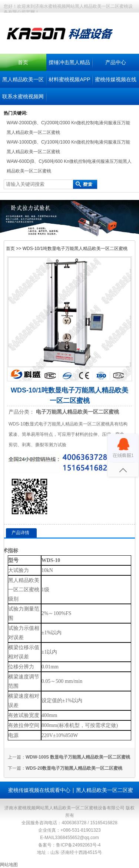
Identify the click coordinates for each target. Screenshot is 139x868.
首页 (23, 62)
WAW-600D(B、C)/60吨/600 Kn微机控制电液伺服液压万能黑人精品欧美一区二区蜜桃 (69, 166)
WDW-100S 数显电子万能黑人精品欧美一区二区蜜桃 (78, 757)
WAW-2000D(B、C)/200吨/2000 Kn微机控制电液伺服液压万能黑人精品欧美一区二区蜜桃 (68, 128)
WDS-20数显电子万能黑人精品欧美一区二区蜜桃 (74, 768)
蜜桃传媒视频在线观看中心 (39, 790)
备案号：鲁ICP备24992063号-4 (69, 845)
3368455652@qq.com (77, 838)
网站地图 (9, 865)
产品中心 (116, 62)
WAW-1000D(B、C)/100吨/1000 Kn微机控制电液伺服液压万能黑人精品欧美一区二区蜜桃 (68, 147)
